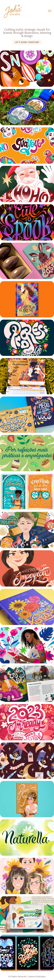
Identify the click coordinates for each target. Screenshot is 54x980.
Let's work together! (27, 42)
